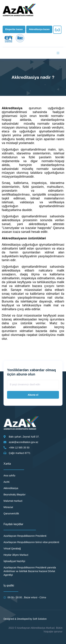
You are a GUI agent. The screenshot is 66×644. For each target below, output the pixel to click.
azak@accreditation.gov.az (23, 442)
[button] (14, 29)
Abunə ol (33, 395)
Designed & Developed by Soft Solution (25, 619)
